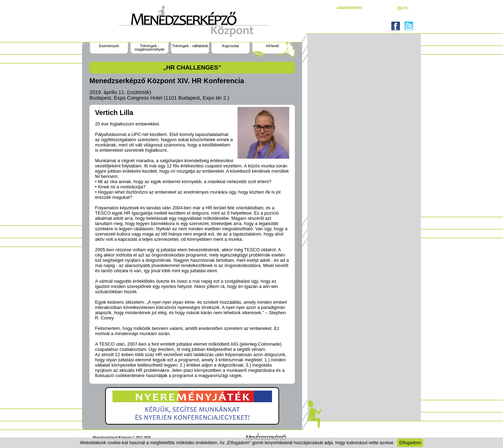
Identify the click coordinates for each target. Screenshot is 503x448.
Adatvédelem (349, 8)
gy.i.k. (403, 8)
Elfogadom (410, 443)
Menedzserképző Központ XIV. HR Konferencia (167, 81)
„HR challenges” (192, 67)
